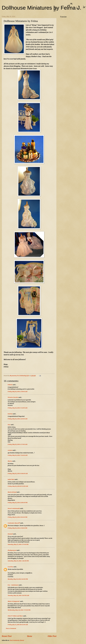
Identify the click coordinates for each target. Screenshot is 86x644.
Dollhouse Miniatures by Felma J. (42, 8)
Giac (9, 425)
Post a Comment (11, 628)
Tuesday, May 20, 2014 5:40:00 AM (18, 595)
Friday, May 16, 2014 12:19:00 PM (18, 503)
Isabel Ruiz (11, 479)
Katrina (10, 414)
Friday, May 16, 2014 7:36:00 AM (18, 455)
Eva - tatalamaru (13, 585)
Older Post (52, 636)
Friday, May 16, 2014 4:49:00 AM (18, 419)
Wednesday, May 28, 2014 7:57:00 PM (19, 610)
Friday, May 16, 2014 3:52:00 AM (18, 408)
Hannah (10, 534)
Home (30, 636)
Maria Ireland (12, 492)
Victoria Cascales (13, 397)
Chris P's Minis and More (15, 616)
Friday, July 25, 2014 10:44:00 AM (18, 625)
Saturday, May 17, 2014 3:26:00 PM (18, 561)
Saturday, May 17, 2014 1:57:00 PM (18, 544)
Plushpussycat (12, 550)
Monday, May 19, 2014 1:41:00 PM (18, 579)
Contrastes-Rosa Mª (14, 523)
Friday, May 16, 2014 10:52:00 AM (18, 486)
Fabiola (10, 385)
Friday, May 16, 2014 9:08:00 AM (18, 474)
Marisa (10, 461)
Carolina (10, 567)
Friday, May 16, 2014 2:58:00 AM (18, 392)
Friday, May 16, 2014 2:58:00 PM (17, 528)
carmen (10, 450)
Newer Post (7, 636)
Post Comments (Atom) (17, 640)
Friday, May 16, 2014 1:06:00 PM (17, 517)
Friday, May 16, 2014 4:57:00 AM (18, 444)
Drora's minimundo (14, 508)
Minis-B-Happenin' (14, 601)
